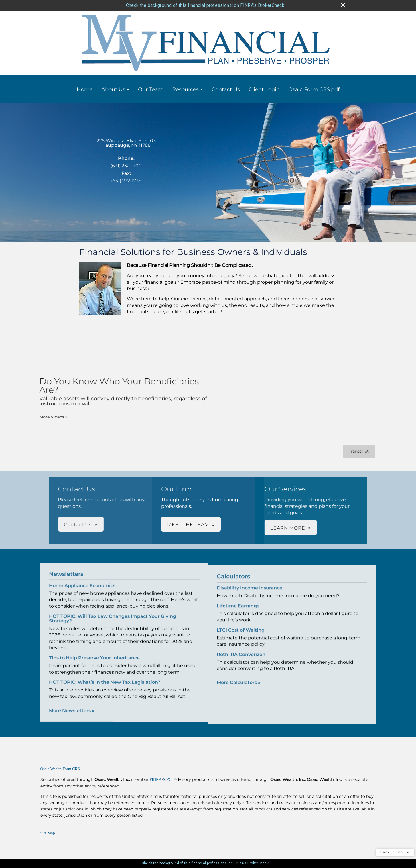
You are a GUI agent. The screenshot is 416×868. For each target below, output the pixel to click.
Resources (185, 89)
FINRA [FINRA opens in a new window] (156, 780)
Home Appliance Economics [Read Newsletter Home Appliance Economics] (82, 578)
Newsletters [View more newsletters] (66, 566)
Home (85, 89)
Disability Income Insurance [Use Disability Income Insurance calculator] (250, 596)
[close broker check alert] (343, 5)
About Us (113, 89)
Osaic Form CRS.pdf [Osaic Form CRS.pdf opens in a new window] (314, 89)
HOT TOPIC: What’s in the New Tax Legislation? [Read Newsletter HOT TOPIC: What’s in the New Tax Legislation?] (105, 674)
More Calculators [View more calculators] (239, 690)
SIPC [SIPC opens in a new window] (167, 780)
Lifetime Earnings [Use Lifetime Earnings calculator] (238, 614)
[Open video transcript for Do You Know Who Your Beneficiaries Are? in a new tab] (350, 451)
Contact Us (226, 89)
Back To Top (395, 852)
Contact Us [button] (141, 525)
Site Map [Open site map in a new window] (48, 833)
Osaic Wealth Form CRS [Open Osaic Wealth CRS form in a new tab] (60, 769)
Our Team (151, 89)
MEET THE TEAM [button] (188, 525)
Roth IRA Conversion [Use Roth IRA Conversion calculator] (241, 662)
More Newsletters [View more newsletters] (72, 703)
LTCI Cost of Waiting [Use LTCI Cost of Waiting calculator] (241, 638)
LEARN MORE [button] (225, 528)
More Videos (45, 417)
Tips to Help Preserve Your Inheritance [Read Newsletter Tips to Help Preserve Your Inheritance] (94, 650)
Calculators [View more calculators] (233, 584)
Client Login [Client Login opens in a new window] (264, 89)
